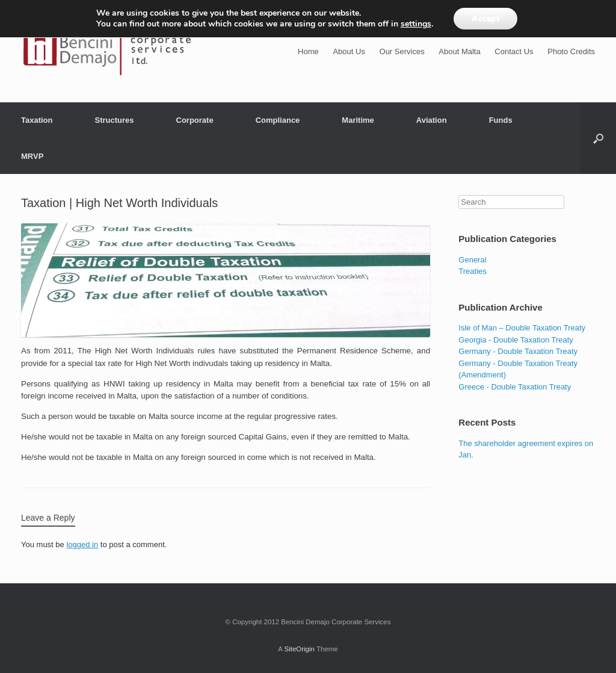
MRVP (32, 156)
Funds (501, 120)
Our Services (402, 51)
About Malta (459, 51)
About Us (349, 51)
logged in (82, 544)
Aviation (432, 120)
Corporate (195, 120)
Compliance (278, 120)
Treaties (472, 271)
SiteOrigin (299, 649)
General (472, 260)
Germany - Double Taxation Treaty (518, 351)
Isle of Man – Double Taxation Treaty (522, 328)
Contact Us (514, 51)
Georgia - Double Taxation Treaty (516, 340)
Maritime (358, 120)
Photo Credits (571, 51)
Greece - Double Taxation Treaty (515, 387)
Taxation (37, 120)
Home (308, 51)
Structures (115, 120)
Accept (485, 18)
